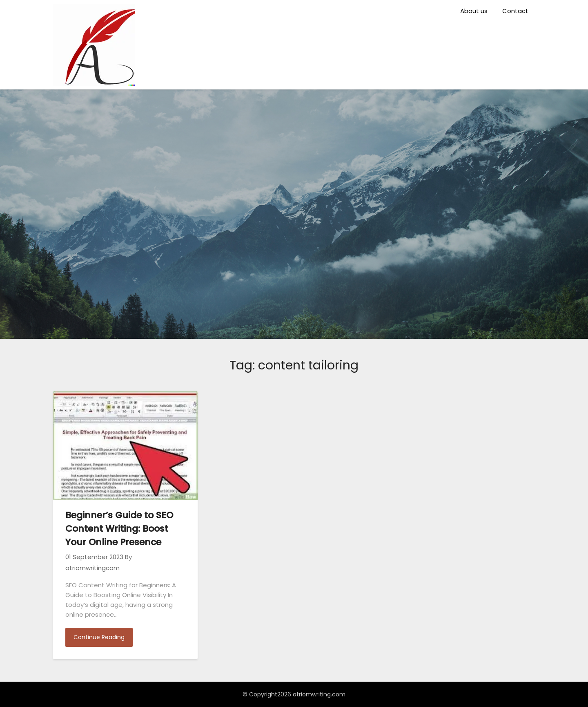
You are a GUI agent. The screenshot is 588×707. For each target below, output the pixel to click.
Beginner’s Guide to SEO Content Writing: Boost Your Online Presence (119, 529)
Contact (515, 11)
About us (474, 11)
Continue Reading (99, 637)
